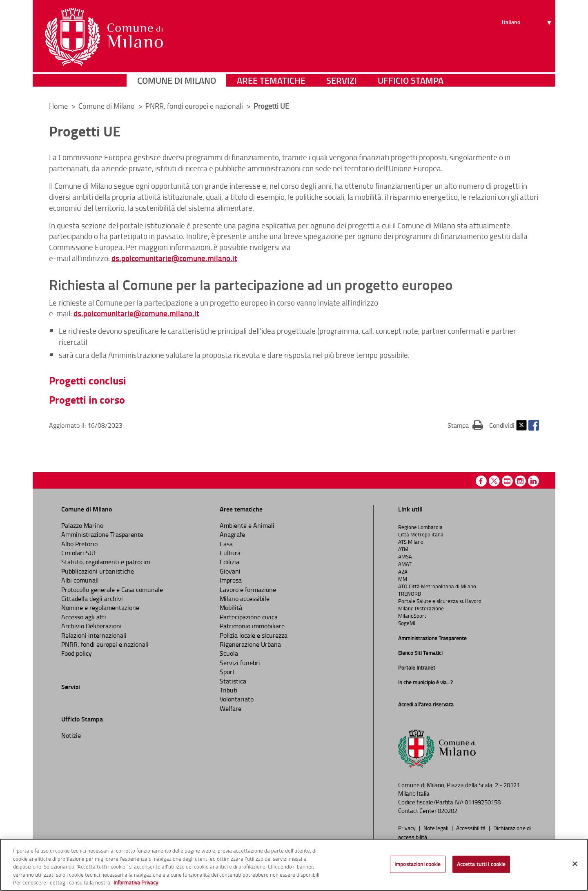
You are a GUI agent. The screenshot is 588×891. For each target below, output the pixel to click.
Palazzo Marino (82, 525)
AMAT (405, 564)
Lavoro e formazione (248, 590)
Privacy (408, 828)
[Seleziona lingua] (528, 37)
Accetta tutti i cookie (481, 864)
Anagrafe (232, 534)
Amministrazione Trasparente (102, 534)
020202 (448, 811)
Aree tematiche (271, 84)
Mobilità (231, 607)
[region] (294, 865)
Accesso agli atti (84, 617)
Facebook (534, 425)
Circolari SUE (79, 553)
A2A (403, 572)
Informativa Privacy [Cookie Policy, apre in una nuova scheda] (136, 882)
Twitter (521, 425)
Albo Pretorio (79, 544)
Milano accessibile (245, 598)
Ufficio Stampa (411, 84)
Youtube (507, 481)
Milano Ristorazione (421, 608)
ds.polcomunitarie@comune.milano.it (174, 258)
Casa (226, 544)
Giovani (230, 571)
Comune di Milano (177, 84)
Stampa (465, 425)
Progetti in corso (87, 400)
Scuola (229, 653)
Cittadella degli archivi (92, 598)
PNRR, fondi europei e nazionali (195, 106)
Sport (227, 672)
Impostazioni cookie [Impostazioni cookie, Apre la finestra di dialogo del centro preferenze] (418, 864)
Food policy (77, 653)
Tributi (229, 690)
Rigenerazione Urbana (250, 644)
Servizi (342, 84)
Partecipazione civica (249, 617)
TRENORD (410, 594)
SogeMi (407, 623)
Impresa (231, 580)
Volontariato (237, 699)
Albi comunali (80, 580)
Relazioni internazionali (94, 635)
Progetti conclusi (88, 380)
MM (403, 579)
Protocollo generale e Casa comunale (112, 590)
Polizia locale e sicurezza (254, 635)
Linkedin (533, 481)
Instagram (520, 481)
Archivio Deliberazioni (91, 626)
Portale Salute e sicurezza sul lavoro (440, 601)
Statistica (233, 681)
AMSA (405, 556)
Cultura (230, 553)
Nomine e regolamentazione (100, 607)
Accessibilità (471, 828)
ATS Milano (411, 542)
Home (58, 106)
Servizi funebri (240, 663)
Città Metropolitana (421, 534)
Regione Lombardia (420, 527)
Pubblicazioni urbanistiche (98, 571)
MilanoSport (412, 616)
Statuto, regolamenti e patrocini (106, 562)
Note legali (437, 828)
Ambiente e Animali (247, 525)
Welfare (231, 708)
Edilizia (229, 562)
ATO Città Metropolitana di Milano (437, 586)
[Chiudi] (575, 864)
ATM (403, 549)
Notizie (71, 735)
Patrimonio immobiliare (252, 626)
